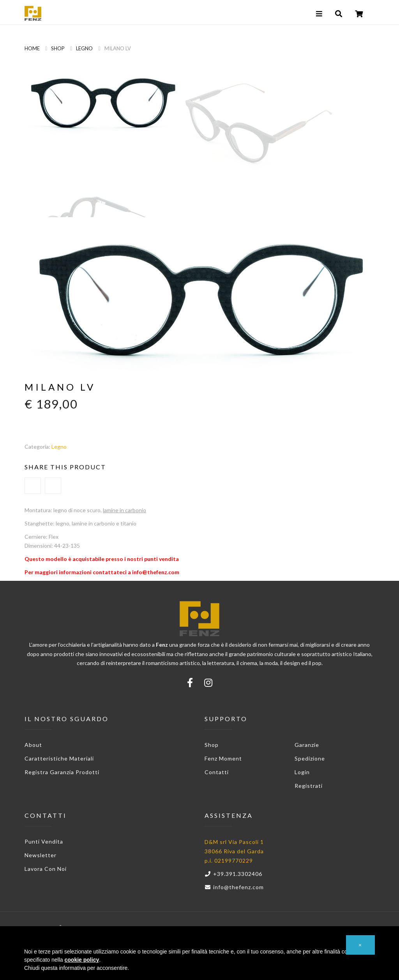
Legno (84, 48)
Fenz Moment (223, 758)
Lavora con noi (46, 869)
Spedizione (310, 758)
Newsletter (41, 855)
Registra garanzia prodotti (62, 772)
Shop (58, 48)
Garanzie (307, 745)
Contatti (217, 772)
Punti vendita (44, 841)
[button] (360, 945)
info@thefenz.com (234, 887)
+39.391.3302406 (233, 874)
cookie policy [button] (82, 960)
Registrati (309, 786)
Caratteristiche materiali (59, 758)
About (33, 745)
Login (302, 772)
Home (32, 48)
